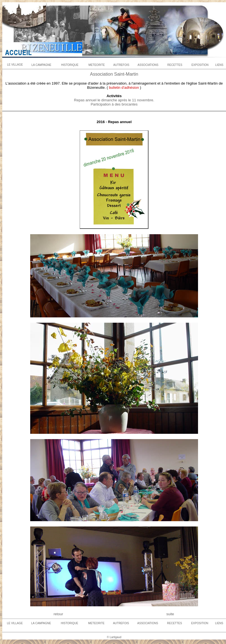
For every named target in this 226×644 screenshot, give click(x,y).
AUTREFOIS (121, 65)
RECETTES (175, 65)
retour (58, 614)
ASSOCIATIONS (148, 65)
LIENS (219, 65)
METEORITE (96, 65)
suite (170, 614)
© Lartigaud (114, 637)
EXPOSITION (200, 65)
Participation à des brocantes (114, 104)
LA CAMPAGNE (42, 65)
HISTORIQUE (70, 65)
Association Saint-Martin (114, 74)
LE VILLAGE (15, 65)
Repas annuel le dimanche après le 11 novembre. (114, 100)
